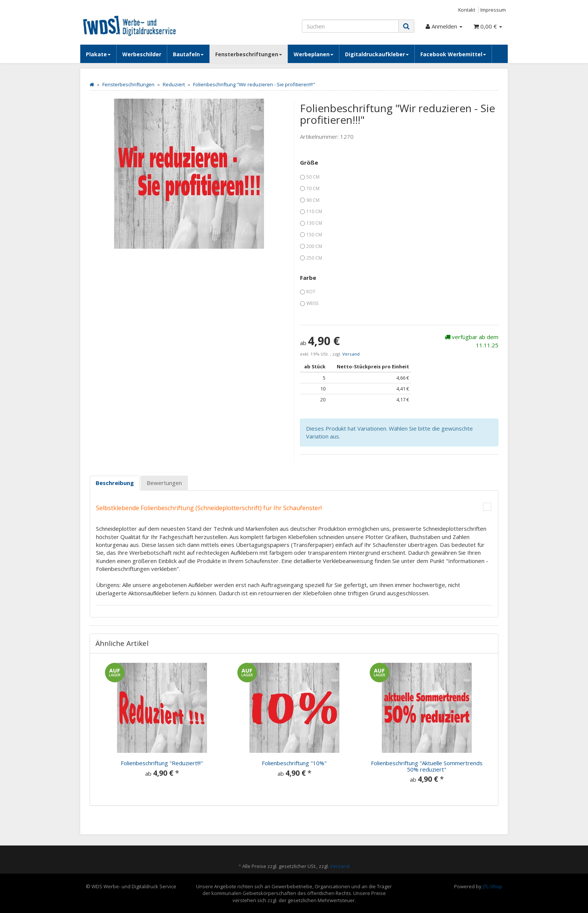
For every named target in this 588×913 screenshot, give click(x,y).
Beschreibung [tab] (115, 483)
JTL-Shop (492, 886)
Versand (351, 354)
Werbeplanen (313, 54)
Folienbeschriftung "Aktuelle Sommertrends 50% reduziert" (427, 766)
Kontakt (467, 10)
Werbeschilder (142, 54)
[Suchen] (350, 26)
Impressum (493, 10)
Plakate (98, 54)
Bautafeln (188, 54)
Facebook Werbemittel (453, 54)
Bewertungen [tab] (164, 483)
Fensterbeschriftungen (249, 54)
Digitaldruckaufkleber (377, 54)
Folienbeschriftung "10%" (294, 763)
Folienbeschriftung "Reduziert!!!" (162, 763)
